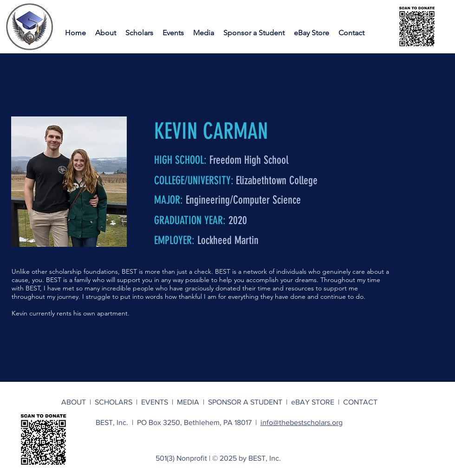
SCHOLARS (115, 402)
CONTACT (360, 402)
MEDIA (190, 402)
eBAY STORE (313, 402)
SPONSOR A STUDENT (245, 402)
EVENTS (156, 402)
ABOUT (75, 402)
